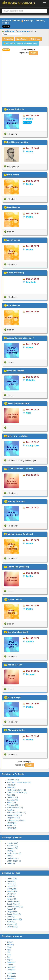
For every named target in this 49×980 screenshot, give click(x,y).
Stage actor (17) (13, 818)
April (9, 950)
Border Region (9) (14, 853)
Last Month (11, 974)
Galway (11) (12, 889)
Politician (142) (13, 780)
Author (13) (11, 825)
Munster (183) (13, 846)
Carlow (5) (11, 917)
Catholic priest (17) (14, 815)
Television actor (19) (15, 808)
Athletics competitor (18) (17, 813)
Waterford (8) (12, 891)
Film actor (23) (13, 805)
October (10, 965)
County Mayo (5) (14, 904)
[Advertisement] (24, 82)
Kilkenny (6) (12, 899)
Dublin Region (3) (14, 861)
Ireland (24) (12, 884)
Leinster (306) (12, 843)
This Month (11, 976)
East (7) (10, 856)
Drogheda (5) (12, 912)
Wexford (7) (12, 894)
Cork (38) (11, 881)
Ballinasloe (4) (13, 927)
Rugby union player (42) (16, 790)
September (11, 962)
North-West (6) (13, 858)
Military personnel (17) (16, 820)
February (11, 944)
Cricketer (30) (12, 798)
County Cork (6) (13, 901)
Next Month (12, 979)
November (11, 967)
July (9, 957)
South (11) (11, 851)
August (10, 960)
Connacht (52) (13, 848)
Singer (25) (11, 803)
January (10, 942)
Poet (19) (11, 810)
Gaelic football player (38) (17, 792)
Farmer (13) (12, 828)
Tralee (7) (11, 896)
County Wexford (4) (15, 919)
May (9, 952)
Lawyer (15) (12, 823)
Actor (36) (11, 795)
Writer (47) (11, 787)
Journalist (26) (13, 800)
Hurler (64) (11, 785)
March (9, 947)
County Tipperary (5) (15, 907)
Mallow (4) (11, 922)
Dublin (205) (12, 879)
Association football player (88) (19, 782)
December (11, 970)
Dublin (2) (11, 863)
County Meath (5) (14, 914)
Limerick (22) (12, 886)
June (9, 955)
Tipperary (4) (12, 924)
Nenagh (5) (11, 909)
